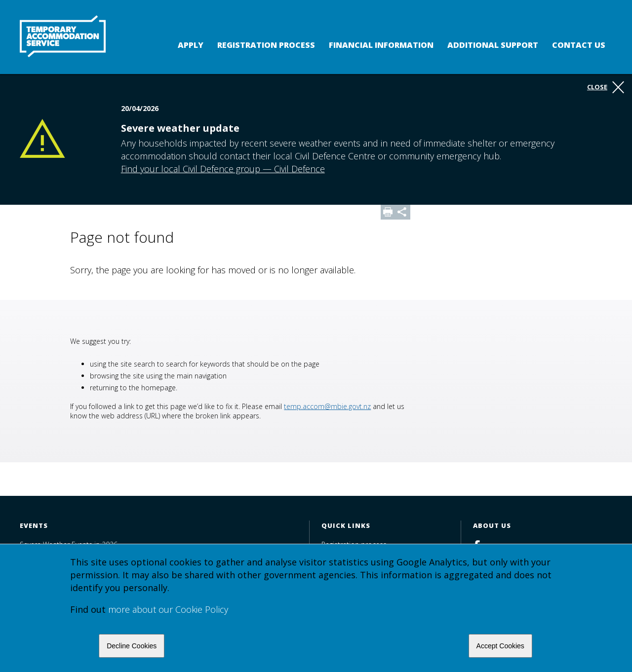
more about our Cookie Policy (168, 609)
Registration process (266, 45)
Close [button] (606, 87)
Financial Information (381, 45)
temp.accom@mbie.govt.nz (327, 406)
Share (403, 212)
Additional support (493, 45)
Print (388, 212)
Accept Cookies (500, 646)
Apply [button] (191, 45)
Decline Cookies (132, 646)
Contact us (579, 45)
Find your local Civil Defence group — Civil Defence (223, 169)
